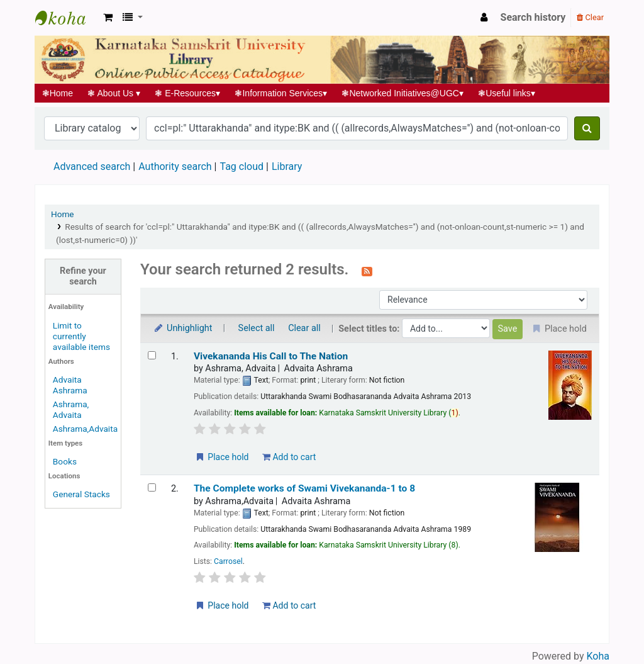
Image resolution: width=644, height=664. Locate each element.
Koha (598, 656)
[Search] (587, 128)
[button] (108, 18)
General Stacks (81, 494)
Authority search (175, 166)
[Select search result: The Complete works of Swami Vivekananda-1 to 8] (152, 487)
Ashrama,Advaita (85, 429)
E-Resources (188, 93)
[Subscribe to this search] (367, 271)
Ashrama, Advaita (71, 409)
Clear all (304, 328)
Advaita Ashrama (70, 385)
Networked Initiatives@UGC (403, 93)
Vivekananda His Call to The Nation (271, 356)
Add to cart (289, 457)
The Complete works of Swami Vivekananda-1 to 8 (304, 488)
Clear (590, 17)
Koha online (67, 18)
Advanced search (92, 166)
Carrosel (228, 561)
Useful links (507, 93)
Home (58, 93)
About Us (114, 93)
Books (65, 461)
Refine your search (83, 276)
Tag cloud (241, 166)
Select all (257, 328)
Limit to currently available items (81, 336)
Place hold (222, 457)
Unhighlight (183, 328)
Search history (533, 17)
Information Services (281, 93)
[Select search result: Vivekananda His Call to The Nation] (152, 355)
